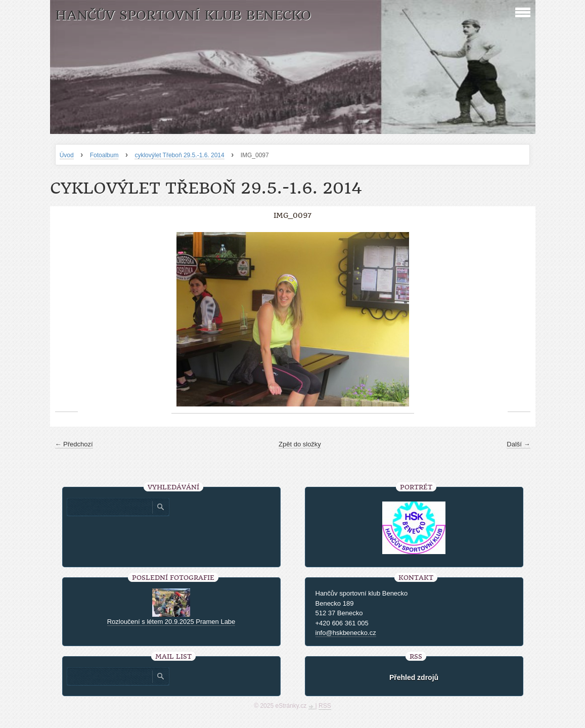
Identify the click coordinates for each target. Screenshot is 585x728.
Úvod (67, 155)
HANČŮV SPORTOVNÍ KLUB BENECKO (183, 15)
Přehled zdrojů (414, 677)
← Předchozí (74, 444)
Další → (518, 444)
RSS (325, 706)
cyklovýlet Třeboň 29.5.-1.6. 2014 (179, 155)
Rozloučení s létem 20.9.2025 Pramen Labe (171, 622)
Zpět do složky (300, 444)
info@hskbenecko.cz (346, 633)
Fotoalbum (104, 155)
